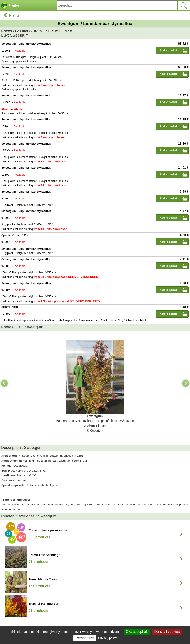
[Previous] (4, 383)
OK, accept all (137, 632)
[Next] (186, 383)
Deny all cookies (167, 632)
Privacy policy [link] (108, 638)
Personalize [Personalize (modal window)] (85, 638)
